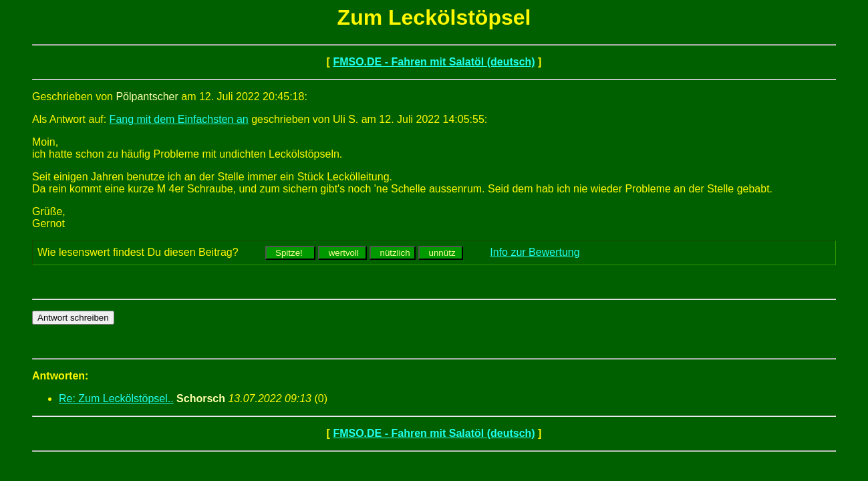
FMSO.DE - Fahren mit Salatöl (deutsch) (434, 62)
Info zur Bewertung (535, 252)
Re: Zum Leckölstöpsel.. (116, 398)
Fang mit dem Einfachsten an (179, 119)
